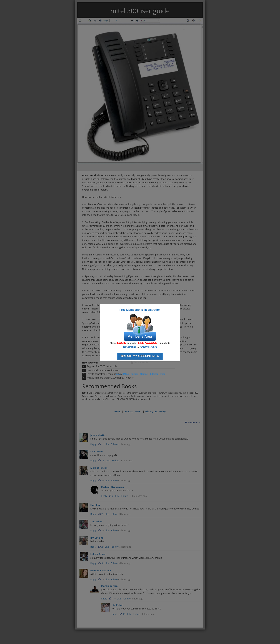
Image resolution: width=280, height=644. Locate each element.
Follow (114, 444)
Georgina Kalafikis (101, 570)
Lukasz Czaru (98, 554)
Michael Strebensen (112, 487)
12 (101, 460)
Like (107, 444)
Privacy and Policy (155, 411)
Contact (128, 411)
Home (118, 411)
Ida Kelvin (117, 605)
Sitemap (154, 374)
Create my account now (140, 356)
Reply (93, 444)
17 (112, 599)
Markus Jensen (99, 468)
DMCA (139, 411)
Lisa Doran (97, 452)
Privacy (135, 374)
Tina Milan (96, 521)
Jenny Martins (98, 435)
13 (122, 614)
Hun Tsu (95, 505)
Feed (163, 374)
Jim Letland (97, 538)
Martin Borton (109, 586)
